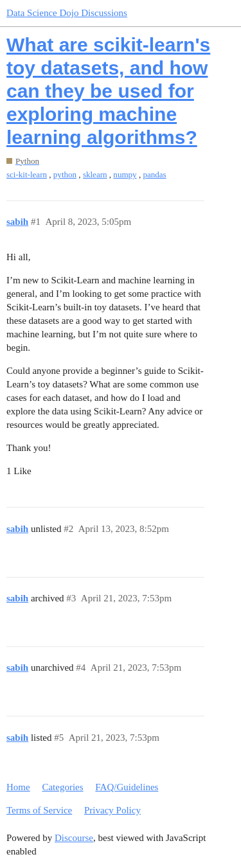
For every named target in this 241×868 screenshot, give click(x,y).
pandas (154, 174)
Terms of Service (39, 810)
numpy (125, 174)
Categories (62, 787)
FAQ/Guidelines (127, 787)
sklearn (95, 174)
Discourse (74, 838)
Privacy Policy (112, 810)
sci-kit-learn (27, 174)
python (65, 174)
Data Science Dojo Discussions (67, 13)
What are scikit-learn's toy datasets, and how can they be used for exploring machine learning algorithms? (108, 91)
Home (18, 787)
